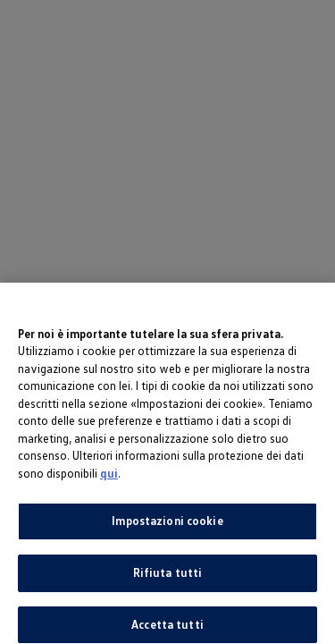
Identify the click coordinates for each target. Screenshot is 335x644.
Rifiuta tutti (168, 578)
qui (109, 479)
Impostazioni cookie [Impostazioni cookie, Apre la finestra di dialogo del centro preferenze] (167, 526)
